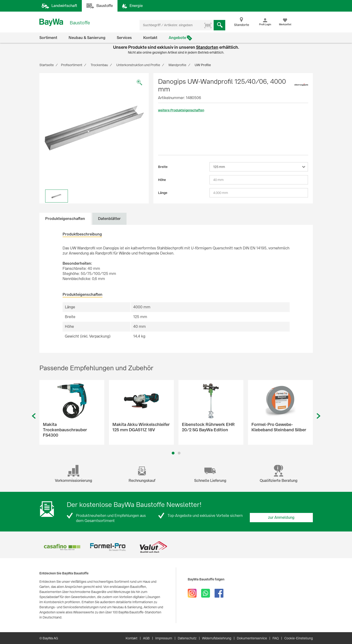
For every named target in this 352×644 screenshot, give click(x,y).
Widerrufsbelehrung (217, 638)
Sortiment (48, 38)
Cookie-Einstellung (299, 638)
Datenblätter (109, 219)
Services (124, 38)
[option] (94, 128)
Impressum (164, 638)
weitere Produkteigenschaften (181, 110)
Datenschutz (187, 638)
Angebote (177, 38)
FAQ (276, 638)
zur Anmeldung (281, 517)
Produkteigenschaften (65, 219)
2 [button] (179, 453)
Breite (163, 167)
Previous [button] (34, 416)
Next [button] (319, 416)
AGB (146, 638)
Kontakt (150, 38)
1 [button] (173, 453)
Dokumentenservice (252, 638)
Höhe (162, 180)
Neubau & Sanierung (87, 38)
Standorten (207, 47)
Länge (163, 193)
